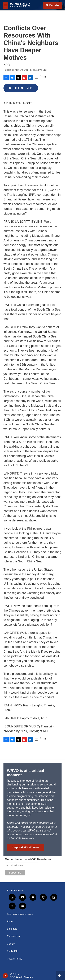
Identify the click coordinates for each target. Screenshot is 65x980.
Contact (11, 944)
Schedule (12, 929)
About (10, 921)
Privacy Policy (14, 959)
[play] (5, 976)
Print (43, 77)
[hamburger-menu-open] (6, 5)
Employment (14, 936)
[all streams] (60, 976)
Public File (13, 951)
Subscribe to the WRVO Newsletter (28, 859)
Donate (54, 5)
